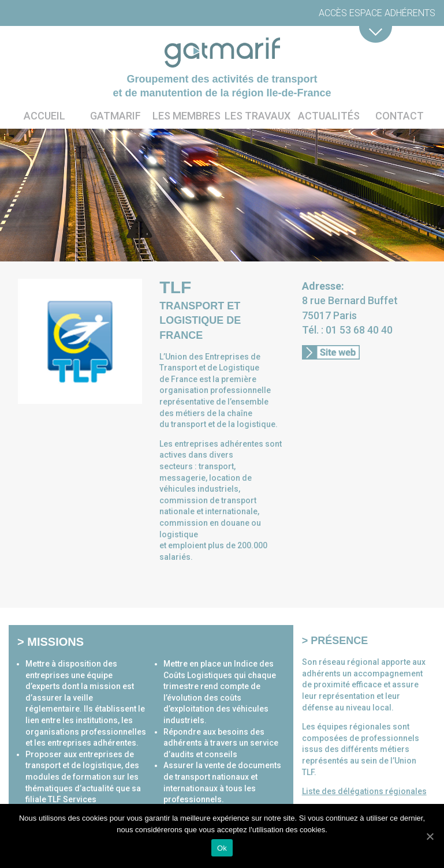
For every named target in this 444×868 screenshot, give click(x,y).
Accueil (44, 116)
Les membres (186, 116)
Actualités (329, 116)
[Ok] (430, 836)
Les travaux (258, 116)
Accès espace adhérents (377, 13)
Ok (222, 848)
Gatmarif (115, 116)
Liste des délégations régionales (364, 791)
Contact (400, 116)
